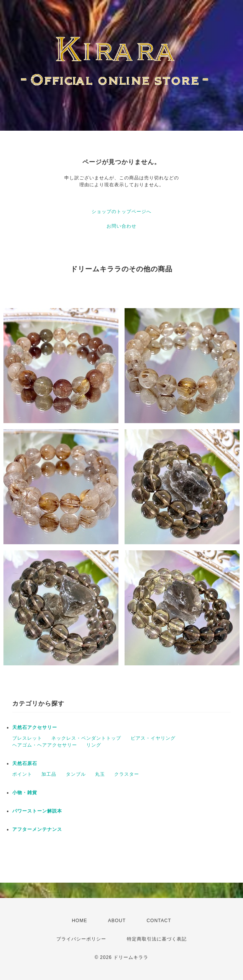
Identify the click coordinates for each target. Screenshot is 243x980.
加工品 (49, 774)
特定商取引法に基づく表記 (157, 939)
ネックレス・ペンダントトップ (86, 738)
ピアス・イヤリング (153, 738)
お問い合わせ (121, 226)
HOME (79, 921)
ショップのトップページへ (121, 212)
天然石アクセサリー (35, 727)
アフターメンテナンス (37, 829)
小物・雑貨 (25, 793)
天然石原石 (25, 763)
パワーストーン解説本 (37, 811)
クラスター (127, 774)
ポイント (22, 774)
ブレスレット (27, 738)
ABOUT (117, 921)
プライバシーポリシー (81, 939)
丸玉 (100, 774)
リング (94, 745)
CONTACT (159, 921)
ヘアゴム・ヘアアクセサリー (45, 745)
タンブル (76, 774)
